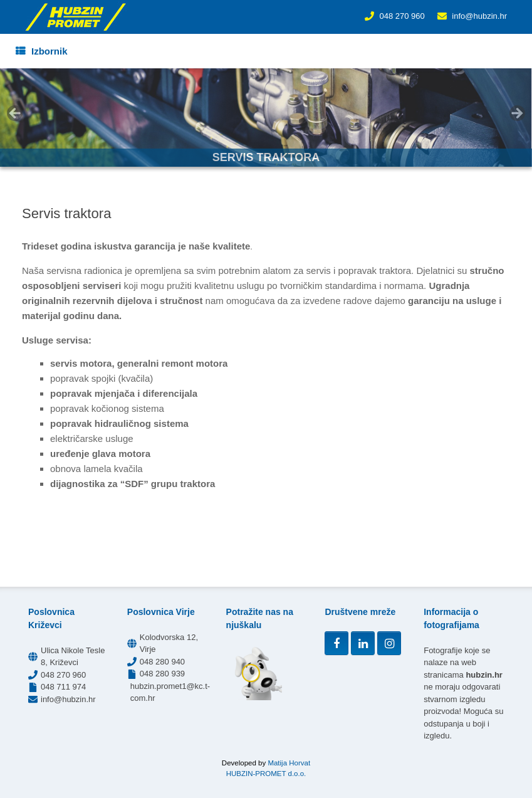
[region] (266, 118)
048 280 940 (162, 662)
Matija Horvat (289, 763)
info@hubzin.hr (479, 16)
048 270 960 (402, 16)
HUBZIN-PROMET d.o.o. (266, 774)
